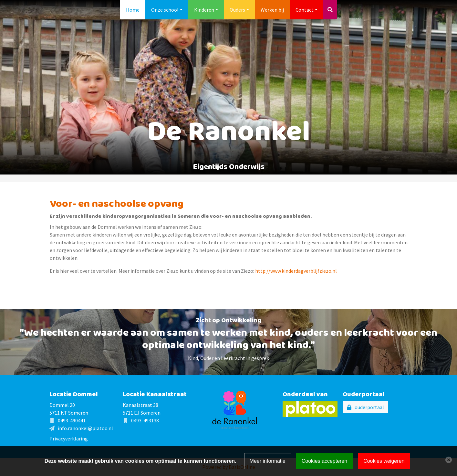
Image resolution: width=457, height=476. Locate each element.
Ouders (237, 10)
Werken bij (272, 10)
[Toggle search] (330, 10)
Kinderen (204, 10)
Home (133, 10)
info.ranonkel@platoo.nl (85, 428)
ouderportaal (369, 407)
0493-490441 (72, 420)
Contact (305, 10)
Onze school (165, 10)
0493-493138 (145, 420)
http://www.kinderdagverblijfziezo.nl (296, 271)
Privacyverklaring (69, 439)
